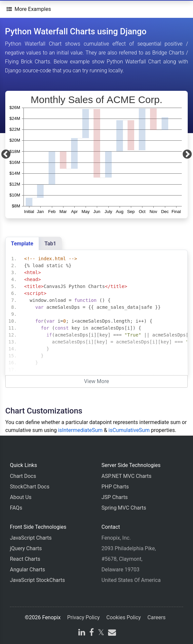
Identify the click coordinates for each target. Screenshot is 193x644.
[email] (111, 633)
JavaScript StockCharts (38, 580)
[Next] (187, 155)
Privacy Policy (83, 617)
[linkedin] (82, 633)
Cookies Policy (124, 617)
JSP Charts (115, 497)
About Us (21, 497)
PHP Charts (115, 487)
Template (22, 244)
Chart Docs (23, 476)
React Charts (25, 559)
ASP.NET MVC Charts (126, 476)
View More (96, 381)
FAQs (16, 508)
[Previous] (6, 155)
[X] (101, 633)
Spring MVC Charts (124, 508)
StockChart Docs (30, 487)
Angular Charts (27, 570)
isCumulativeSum (129, 430)
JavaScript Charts (31, 538)
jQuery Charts (26, 548)
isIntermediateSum (80, 430)
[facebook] (92, 633)
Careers (156, 617)
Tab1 (50, 244)
